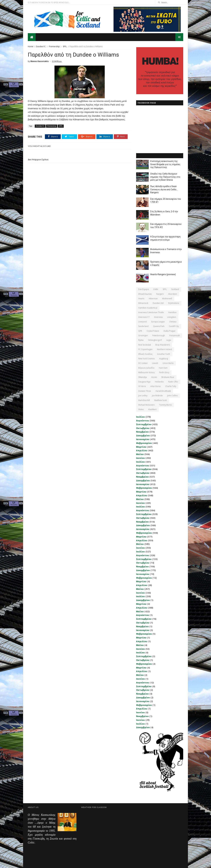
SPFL (65, 46)
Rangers (160, 294)
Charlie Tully (171, 386)
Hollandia (159, 382)
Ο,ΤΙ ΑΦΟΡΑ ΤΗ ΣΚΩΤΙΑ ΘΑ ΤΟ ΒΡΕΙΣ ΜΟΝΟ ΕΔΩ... (49, 2)
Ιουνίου (140, 458)
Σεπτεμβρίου (144, 424)
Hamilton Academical (148, 308)
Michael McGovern (146, 405)
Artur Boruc (156, 386)
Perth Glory (164, 372)
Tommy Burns (165, 405)
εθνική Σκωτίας (145, 294)
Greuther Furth (164, 354)
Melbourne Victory (146, 372)
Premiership (54, 46)
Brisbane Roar (168, 377)
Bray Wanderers (163, 345)
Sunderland (143, 326)
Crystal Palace (153, 331)
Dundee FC (41, 46)
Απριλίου (142, 450)
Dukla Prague (169, 331)
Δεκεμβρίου (143, 435)
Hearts (141, 299)
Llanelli (155, 363)
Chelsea (173, 322)
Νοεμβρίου (142, 432)
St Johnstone (174, 303)
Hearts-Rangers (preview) (163, 274)
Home (31, 46)
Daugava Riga (144, 382)
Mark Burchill (144, 400)
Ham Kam (163, 368)
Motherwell (167, 299)
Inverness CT (144, 317)
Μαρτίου (141, 447)
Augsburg (164, 359)
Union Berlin (168, 363)
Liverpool (143, 322)
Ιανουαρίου (143, 439)
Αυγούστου (143, 421)
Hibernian (153, 299)
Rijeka (141, 340)
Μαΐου (140, 454)
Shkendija (143, 377)
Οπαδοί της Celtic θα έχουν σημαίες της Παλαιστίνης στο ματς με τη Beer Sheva (165, 177)
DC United (143, 363)
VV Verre (142, 386)
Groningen (143, 335)
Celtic (156, 289)
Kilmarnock (143, 303)
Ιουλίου (140, 417)
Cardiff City (174, 326)
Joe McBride (157, 396)
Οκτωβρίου (143, 428)
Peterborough (159, 335)
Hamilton (172, 312)
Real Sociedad (145, 345)
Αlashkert (152, 409)
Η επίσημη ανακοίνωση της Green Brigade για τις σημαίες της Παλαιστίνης (165, 164)
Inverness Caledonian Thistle (151, 312)
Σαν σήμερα (144, 289)
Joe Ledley (143, 396)
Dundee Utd (158, 303)
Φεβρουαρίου (144, 443)
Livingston (172, 317)
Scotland (175, 289)
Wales (141, 409)
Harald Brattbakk (163, 391)
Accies (154, 377)
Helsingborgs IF (155, 340)
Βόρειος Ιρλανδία (146, 368)
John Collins (172, 396)
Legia (169, 340)
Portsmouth (175, 335)
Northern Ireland (164, 349)
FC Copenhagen (145, 349)
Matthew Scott (161, 400)
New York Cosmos (146, 359)
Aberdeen (173, 294)
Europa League (158, 322)
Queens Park (159, 326)
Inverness (158, 317)
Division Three (145, 391)
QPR (140, 331)
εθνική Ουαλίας (145, 354)
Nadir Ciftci (173, 382)
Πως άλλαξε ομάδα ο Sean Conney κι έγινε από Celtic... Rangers (164, 189)
